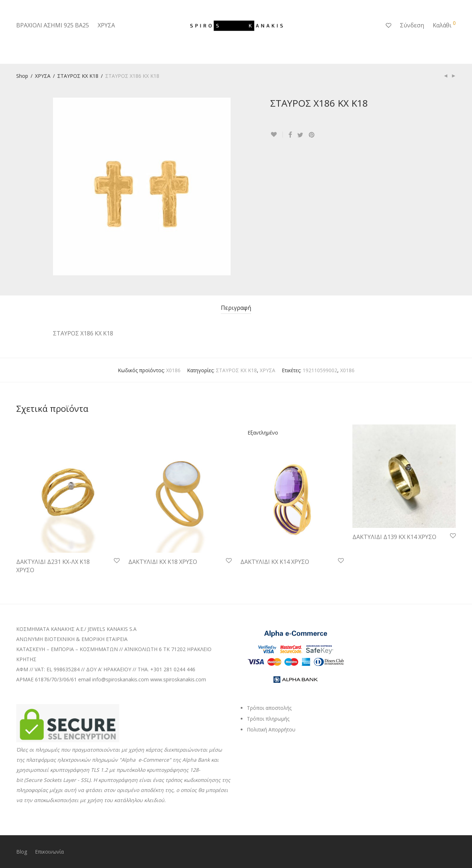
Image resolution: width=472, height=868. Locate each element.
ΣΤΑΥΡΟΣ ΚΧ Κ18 (78, 76)
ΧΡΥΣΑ (106, 25)
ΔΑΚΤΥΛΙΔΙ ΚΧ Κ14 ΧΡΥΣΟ (275, 562)
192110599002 (320, 370)
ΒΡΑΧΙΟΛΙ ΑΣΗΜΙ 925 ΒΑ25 (53, 25)
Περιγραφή (236, 308)
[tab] (236, 308)
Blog (22, 852)
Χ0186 (347, 370)
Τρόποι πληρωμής (268, 719)
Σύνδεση (412, 25)
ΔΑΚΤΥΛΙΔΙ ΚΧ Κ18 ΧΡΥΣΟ (163, 562)
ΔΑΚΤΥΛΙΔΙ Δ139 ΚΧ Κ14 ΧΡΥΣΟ (394, 537)
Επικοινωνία (49, 852)
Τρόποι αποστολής (269, 708)
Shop (22, 76)
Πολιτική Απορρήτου (271, 729)
